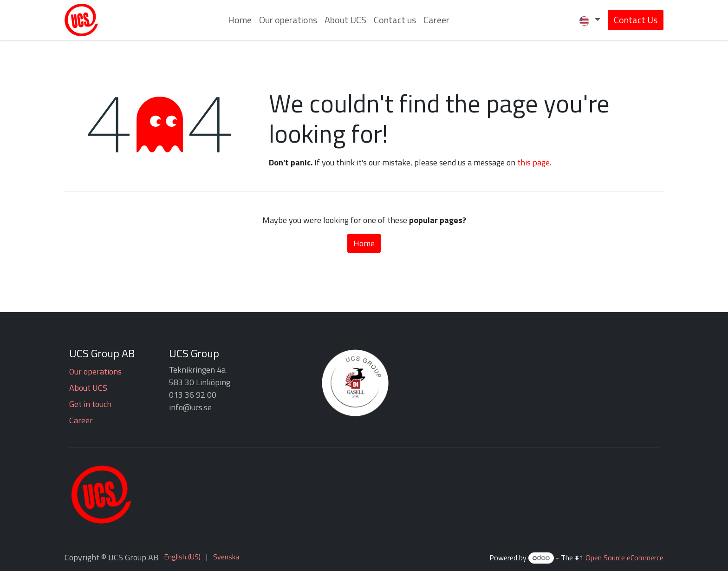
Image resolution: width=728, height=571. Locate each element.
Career (81, 420)
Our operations (95, 371)
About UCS (88, 388)
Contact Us (636, 20)
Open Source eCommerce (624, 558)
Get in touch (90, 404)
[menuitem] (240, 20)
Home (364, 243)
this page (533, 162)
